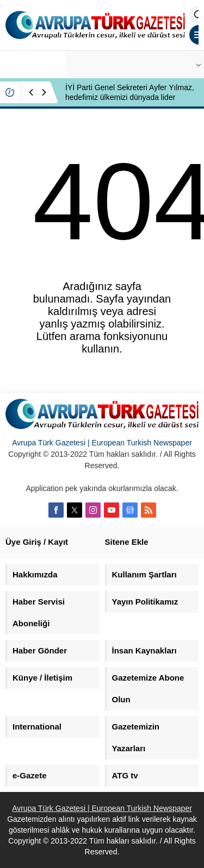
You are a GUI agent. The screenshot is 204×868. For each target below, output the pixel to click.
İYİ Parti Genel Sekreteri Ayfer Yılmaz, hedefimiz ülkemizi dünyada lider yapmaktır (130, 97)
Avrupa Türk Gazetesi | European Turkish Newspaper (102, 443)
